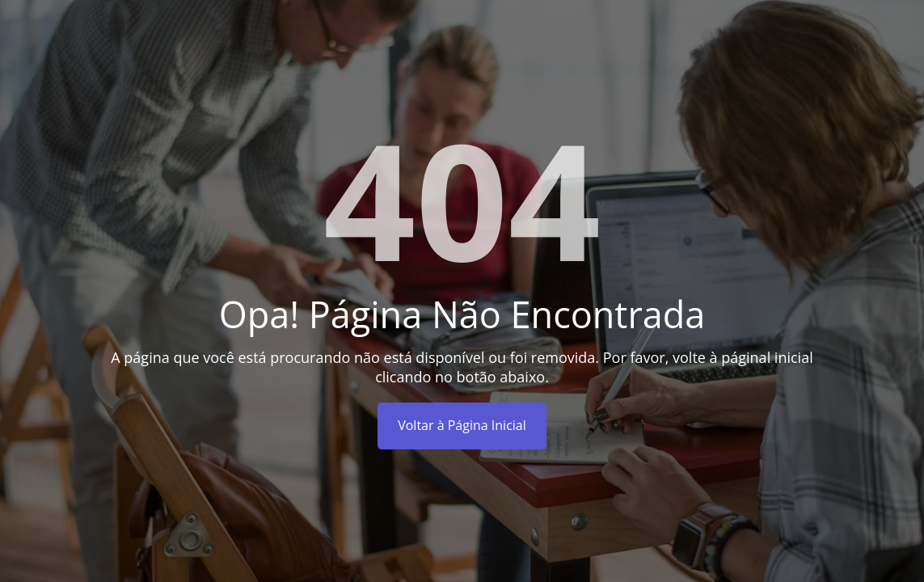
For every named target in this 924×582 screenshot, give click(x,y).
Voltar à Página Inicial (462, 425)
